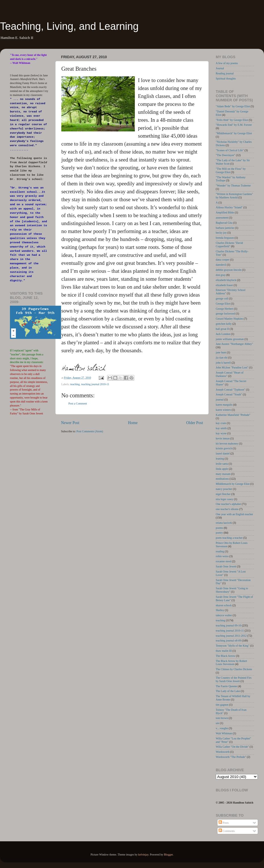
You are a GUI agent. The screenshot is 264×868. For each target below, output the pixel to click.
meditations (222, 479)
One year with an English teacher (234, 514)
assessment (222, 218)
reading (220, 551)
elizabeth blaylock (226, 280)
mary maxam (223, 474)
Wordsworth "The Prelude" (231, 757)
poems (219, 528)
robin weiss (222, 556)
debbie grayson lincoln (229, 270)
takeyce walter (224, 615)
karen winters (223, 410)
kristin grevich (224, 448)
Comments (227, 831)
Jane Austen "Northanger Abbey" (234, 344)
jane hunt (221, 352)
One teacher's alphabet (228, 504)
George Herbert (225, 309)
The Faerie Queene (226, 686)
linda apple (222, 469)
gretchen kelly (224, 324)
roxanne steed (224, 561)
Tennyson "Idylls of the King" (233, 646)
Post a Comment (78, 403)
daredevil (221, 265)
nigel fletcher (223, 494)
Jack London (223, 334)
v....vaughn (222, 728)
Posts (224, 823)
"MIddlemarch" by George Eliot (234, 133)
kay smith (221, 428)
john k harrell (223, 363)
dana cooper (223, 260)
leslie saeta (222, 464)
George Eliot (223, 304)
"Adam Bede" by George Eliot (233, 106)
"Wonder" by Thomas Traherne (233, 185)
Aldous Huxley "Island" (229, 207)
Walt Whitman (224, 733)
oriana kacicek (224, 523)
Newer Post (70, 423)
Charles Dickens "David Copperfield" (229, 245)
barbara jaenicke (225, 228)
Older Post (195, 423)
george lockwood (225, 314)
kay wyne (221, 433)
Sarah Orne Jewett (226, 566)
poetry (219, 533)
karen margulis (224, 405)
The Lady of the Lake (228, 691)
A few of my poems (227, 63)
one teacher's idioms (227, 509)
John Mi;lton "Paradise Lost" (232, 367)
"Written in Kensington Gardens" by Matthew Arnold (234, 196)
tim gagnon (222, 705)
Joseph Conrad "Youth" (229, 394)
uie (217, 723)
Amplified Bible (225, 212)
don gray (221, 275)
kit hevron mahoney (227, 444)
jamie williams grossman (230, 339)
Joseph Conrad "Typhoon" (231, 390)
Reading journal (225, 73)
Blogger (168, 855)
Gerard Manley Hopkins (229, 319)
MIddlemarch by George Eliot (233, 484)
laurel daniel (223, 453)
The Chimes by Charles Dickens (234, 669)
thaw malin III (224, 651)
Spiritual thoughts (226, 78)
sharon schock (224, 605)
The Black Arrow (226, 656)
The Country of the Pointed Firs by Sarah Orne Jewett (234, 679)
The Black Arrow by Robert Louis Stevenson (231, 663)
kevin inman (223, 438)
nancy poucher (224, 489)
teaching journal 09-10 (228, 625)
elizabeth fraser (224, 285)
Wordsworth (223, 752)
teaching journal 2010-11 (95, 384)
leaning (220, 459)
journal (220, 400)
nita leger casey (224, 499)
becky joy (221, 233)
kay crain (221, 423)
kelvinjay (143, 855)
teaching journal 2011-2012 (231, 636)
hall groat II (222, 329)
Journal (220, 68)
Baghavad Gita (224, 223)
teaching (75, 384)
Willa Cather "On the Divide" (232, 747)
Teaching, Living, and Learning (69, 26)
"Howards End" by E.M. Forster (234, 125)
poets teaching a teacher (229, 538)
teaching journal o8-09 (228, 640)
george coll (222, 298)
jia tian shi (222, 358)
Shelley (220, 610)
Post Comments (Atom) (90, 431)
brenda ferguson (225, 238)
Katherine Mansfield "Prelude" (233, 415)
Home (133, 423)
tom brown (222, 718)
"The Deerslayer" (226, 155)
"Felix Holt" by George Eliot (232, 120)
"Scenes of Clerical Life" (230, 150)
